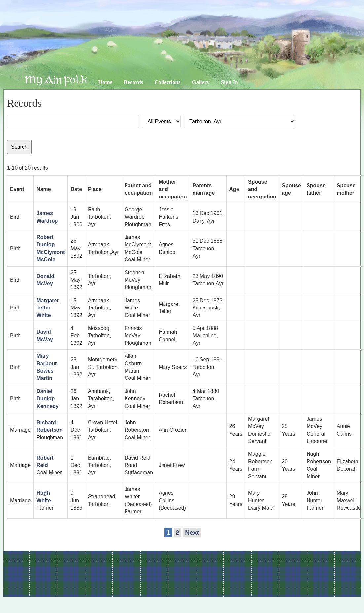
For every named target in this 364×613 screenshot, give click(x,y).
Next (192, 533)
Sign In (230, 82)
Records (133, 82)
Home (105, 82)
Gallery (201, 82)
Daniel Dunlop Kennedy (48, 399)
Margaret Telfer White (48, 308)
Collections (167, 82)
